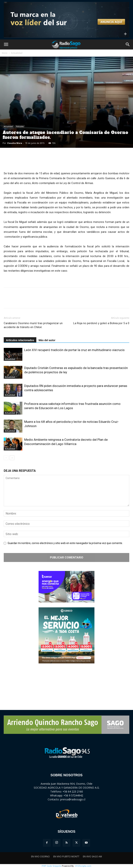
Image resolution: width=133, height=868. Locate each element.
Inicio (5, 53)
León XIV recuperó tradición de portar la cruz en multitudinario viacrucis (74, 350)
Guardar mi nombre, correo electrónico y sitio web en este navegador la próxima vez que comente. (65, 543)
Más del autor (47, 340)
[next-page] (12, 458)
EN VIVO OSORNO (40, 857)
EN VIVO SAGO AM (92, 857)
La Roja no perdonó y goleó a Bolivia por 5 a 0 (101, 323)
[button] (6, 44)
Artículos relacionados (20, 340)
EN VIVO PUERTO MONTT (66, 857)
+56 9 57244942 (73, 795)
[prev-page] (6, 458)
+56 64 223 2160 (73, 791)
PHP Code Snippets (52, 866)
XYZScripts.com (83, 866)
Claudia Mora (15, 143)
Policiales (20, 126)
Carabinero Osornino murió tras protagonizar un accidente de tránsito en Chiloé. (33, 325)
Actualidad (17, 53)
